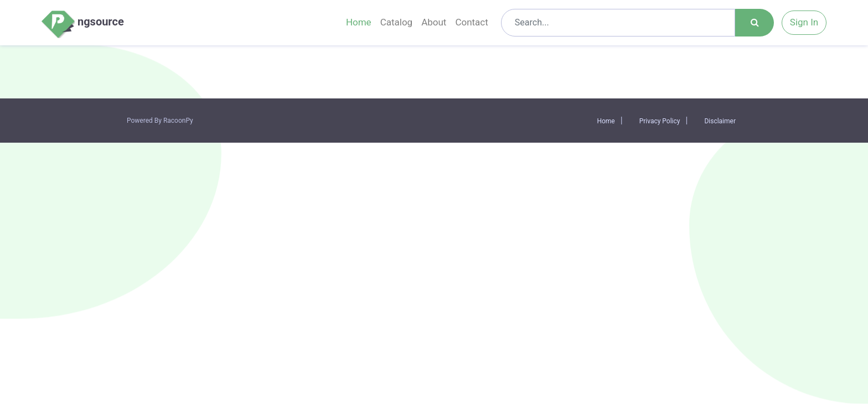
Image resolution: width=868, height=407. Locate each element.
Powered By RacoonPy (160, 121)
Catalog (397, 22)
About (434, 22)
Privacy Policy (660, 121)
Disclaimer (720, 121)
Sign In (804, 22)
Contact (471, 22)
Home (359, 22)
